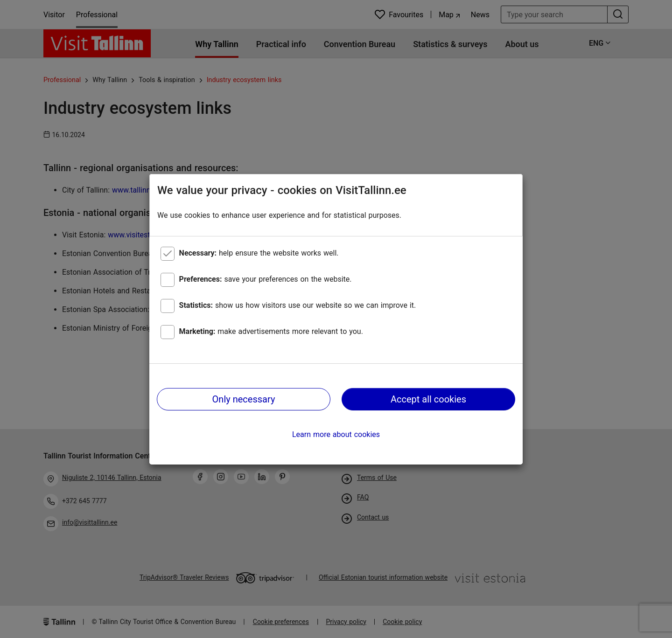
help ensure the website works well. (259, 253)
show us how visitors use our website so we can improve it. (298, 305)
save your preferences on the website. (266, 279)
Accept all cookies (428, 399)
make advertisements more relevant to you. (271, 331)
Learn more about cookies (336, 434)
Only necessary (244, 399)
